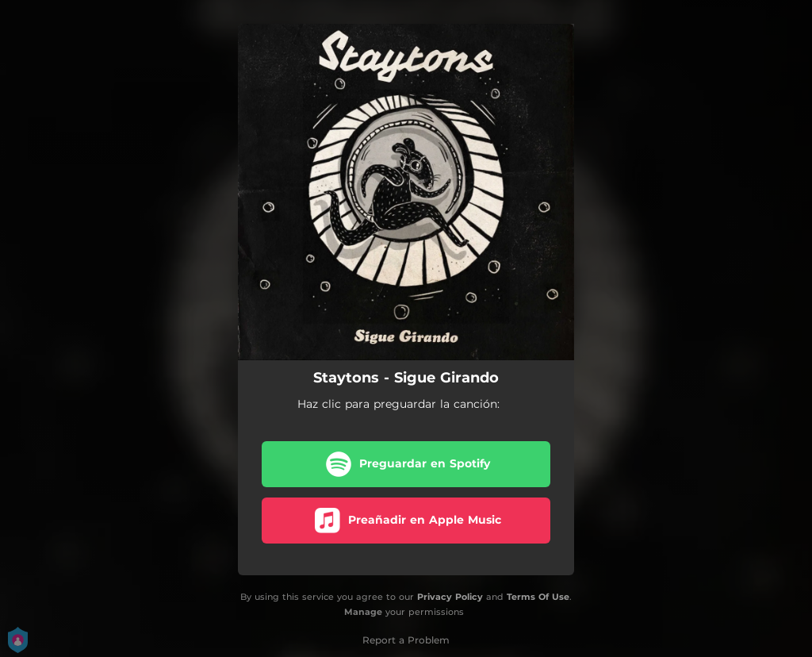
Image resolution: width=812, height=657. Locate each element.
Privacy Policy (450, 597)
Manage (363, 612)
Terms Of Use (538, 597)
